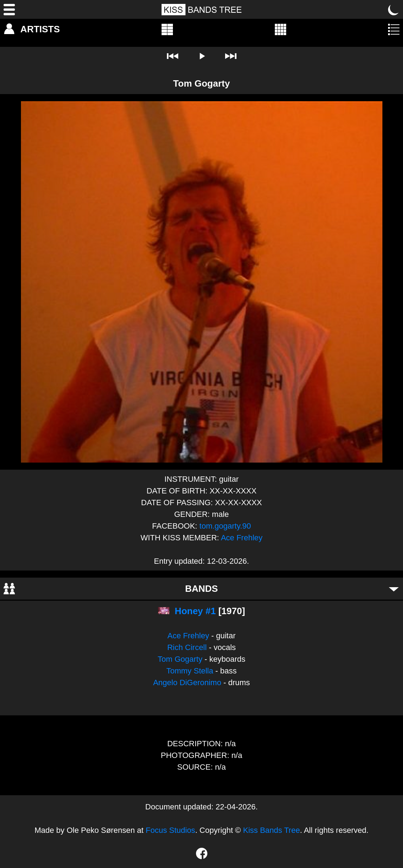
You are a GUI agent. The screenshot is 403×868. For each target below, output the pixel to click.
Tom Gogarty (180, 659)
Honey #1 (195, 611)
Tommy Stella (190, 671)
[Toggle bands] (394, 589)
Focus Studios (170, 830)
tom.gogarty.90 (225, 526)
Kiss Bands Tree (271, 830)
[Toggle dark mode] (394, 10)
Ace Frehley (242, 538)
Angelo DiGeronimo (187, 683)
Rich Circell (187, 647)
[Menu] (9, 10)
